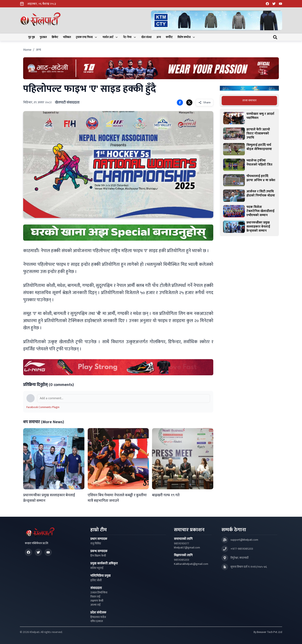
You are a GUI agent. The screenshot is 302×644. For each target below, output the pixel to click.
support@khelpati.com (244, 540)
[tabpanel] (249, 172)
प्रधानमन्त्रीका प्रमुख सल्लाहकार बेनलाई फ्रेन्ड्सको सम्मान (49, 498)
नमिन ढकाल (97, 621)
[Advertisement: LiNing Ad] (118, 367)
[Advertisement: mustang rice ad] (118, 233)
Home (27, 50)
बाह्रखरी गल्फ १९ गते (166, 495)
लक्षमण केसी (97, 601)
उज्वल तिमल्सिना (99, 593)
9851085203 (182, 560)
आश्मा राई (95, 605)
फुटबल (43, 37)
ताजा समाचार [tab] (249, 100)
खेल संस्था (146, 37)
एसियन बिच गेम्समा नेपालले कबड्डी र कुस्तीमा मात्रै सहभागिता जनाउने (117, 498)
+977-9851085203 (242, 549)
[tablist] (249, 100)
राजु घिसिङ (96, 544)
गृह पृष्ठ (31, 37)
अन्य (159, 37)
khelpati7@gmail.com (187, 548)
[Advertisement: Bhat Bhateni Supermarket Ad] (151, 68)
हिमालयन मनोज (98, 617)
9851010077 (182, 544)
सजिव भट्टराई (97, 568)
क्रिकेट (55, 37)
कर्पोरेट (169, 37)
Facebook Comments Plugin (43, 407)
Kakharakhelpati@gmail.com (191, 564)
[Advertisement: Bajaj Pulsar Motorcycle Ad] (249, 88)
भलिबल (67, 37)
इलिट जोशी (96, 580)
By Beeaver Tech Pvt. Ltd (268, 632)
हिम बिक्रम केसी (98, 556)
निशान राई (95, 597)
